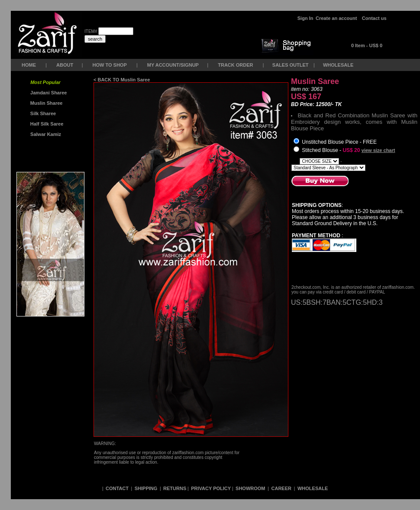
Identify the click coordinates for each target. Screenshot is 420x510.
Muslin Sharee (46, 103)
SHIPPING (146, 488)
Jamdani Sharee (47, 93)
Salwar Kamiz (44, 134)
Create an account (337, 18)
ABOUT (65, 65)
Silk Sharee (42, 113)
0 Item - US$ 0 (367, 45)
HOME (29, 65)
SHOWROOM (251, 488)
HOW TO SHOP (109, 65)
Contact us (374, 18)
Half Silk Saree (46, 124)
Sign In (305, 18)
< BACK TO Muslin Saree (122, 80)
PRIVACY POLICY (211, 488)
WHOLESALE (339, 65)
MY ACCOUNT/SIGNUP (173, 65)
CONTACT (117, 488)
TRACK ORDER (235, 65)
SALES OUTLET (291, 65)
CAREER (282, 488)
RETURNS (175, 488)
